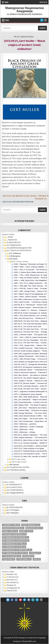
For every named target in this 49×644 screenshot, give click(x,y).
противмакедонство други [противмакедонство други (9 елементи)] (14, 547)
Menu (7, 2)
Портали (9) (12, 590)
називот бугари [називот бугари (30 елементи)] (10, 531)
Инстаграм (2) (13, 582)
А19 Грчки (13, 259)
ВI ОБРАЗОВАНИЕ (15, 507)
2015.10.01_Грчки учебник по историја (29, 448)
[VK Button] (29, 600)
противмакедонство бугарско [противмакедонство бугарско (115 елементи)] (16, 541)
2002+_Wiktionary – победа (24, 432)
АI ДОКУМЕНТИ (14, 242)
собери (11, 234)
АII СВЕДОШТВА (14, 245)
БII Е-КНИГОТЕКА (14, 487)
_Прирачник (12, 240)
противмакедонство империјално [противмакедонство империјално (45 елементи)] (17, 550)
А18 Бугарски (15, 256)
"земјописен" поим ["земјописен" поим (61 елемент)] (11, 525)
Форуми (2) (11, 585)
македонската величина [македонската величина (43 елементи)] (13, 528)
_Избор (10, 237)
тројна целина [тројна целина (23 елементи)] (24, 559)
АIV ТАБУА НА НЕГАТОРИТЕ (19, 250)
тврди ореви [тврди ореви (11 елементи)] (9, 559)
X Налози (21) (13, 577)
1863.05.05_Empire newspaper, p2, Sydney (30, 313)
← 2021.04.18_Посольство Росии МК (17, 202)
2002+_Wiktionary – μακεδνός (25, 424)
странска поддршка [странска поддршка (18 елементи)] (12, 556)
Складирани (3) (13, 588)
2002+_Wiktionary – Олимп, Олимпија (29, 427)
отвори (5, 234)
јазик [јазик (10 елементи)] (37, 559)
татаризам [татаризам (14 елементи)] (28, 556)
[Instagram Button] (16, 600)
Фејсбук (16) (12, 574)
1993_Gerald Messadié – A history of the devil (31, 402)
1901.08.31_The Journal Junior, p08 (27, 326)
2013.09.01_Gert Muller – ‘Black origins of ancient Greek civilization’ (24, 45)
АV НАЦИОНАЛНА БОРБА (18, 467)
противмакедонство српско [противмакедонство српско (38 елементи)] (15, 553)
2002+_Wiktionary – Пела (24, 429)
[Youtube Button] (20, 600)
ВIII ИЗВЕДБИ (13, 513)
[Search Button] (45, 20)
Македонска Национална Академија (24, 10)
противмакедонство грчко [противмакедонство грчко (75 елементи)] (14, 544)
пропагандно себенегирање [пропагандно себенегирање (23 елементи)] (14, 534)
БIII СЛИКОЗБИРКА (15, 490)
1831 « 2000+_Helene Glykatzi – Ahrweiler (30, 297)
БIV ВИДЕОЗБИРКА (15, 493)
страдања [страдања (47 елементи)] (35, 553)
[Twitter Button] (8, 600)
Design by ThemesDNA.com (24, 641)
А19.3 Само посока (19, 462)
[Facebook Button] (12, 600)
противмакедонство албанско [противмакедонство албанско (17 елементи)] (16, 537)
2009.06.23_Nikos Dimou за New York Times (31, 440)
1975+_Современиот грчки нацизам (28, 394)
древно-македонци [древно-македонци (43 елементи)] (31, 525)
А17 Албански (15, 253)
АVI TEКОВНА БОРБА (16, 470)
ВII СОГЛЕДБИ (13, 510)
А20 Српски (14, 465)
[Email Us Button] (33, 600)
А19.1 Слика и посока (25, 37)
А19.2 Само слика (18, 459)
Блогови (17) (12, 580)
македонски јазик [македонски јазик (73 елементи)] (34, 528)
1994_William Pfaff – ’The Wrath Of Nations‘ (30, 405)
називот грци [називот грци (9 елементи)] (26, 531)
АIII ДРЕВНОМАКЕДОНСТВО (19, 248)
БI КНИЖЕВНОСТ (14, 485)
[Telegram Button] (25, 600)
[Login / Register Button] (42, 20)
